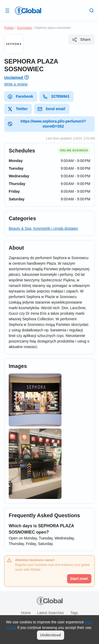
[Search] (92, 10)
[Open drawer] (7, 10)
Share (81, 40)
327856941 (56, 97)
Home (26, 613)
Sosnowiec (24, 28)
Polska (9, 28)
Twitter (18, 109)
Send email (51, 109)
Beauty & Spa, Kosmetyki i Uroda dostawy (43, 228)
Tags (74, 613)
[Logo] (28, 11)
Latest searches (51, 613)
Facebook (20, 97)
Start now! (79, 579)
